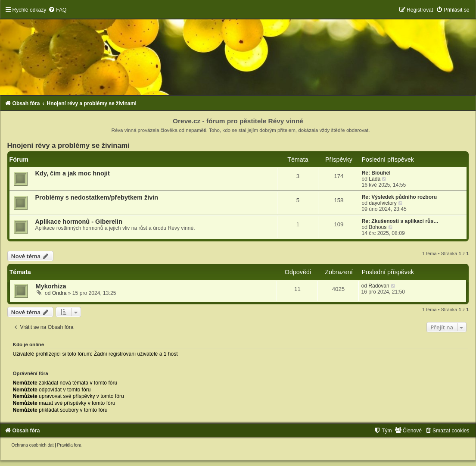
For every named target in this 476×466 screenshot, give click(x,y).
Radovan (379, 286)
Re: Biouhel (376, 173)
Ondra (59, 293)
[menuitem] (57, 10)
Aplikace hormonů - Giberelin (79, 222)
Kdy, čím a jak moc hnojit (73, 173)
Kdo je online (29, 344)
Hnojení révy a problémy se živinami (68, 145)
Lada (375, 179)
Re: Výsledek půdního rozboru (399, 197)
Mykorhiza (51, 286)
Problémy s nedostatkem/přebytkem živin (97, 197)
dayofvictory (383, 203)
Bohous (378, 227)
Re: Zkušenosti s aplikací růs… (400, 221)
